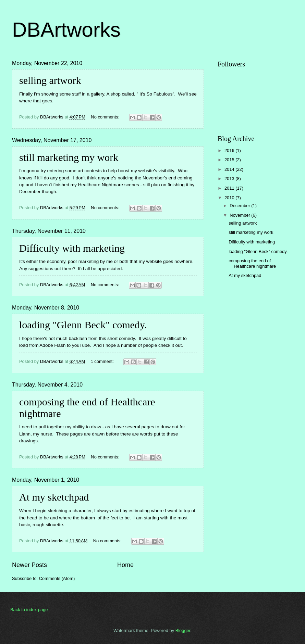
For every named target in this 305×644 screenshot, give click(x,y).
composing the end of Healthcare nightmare (252, 263)
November (240, 215)
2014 (230, 169)
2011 (230, 188)
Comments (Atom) (57, 578)
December (240, 206)
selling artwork (50, 80)
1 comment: (103, 361)
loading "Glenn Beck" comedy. (83, 325)
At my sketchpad (54, 497)
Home (125, 565)
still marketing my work (69, 157)
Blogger (183, 630)
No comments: (106, 117)
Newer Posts (29, 565)
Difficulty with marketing (72, 248)
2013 (230, 179)
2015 (230, 160)
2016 (230, 150)
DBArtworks (66, 30)
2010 (230, 198)
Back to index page (29, 610)
